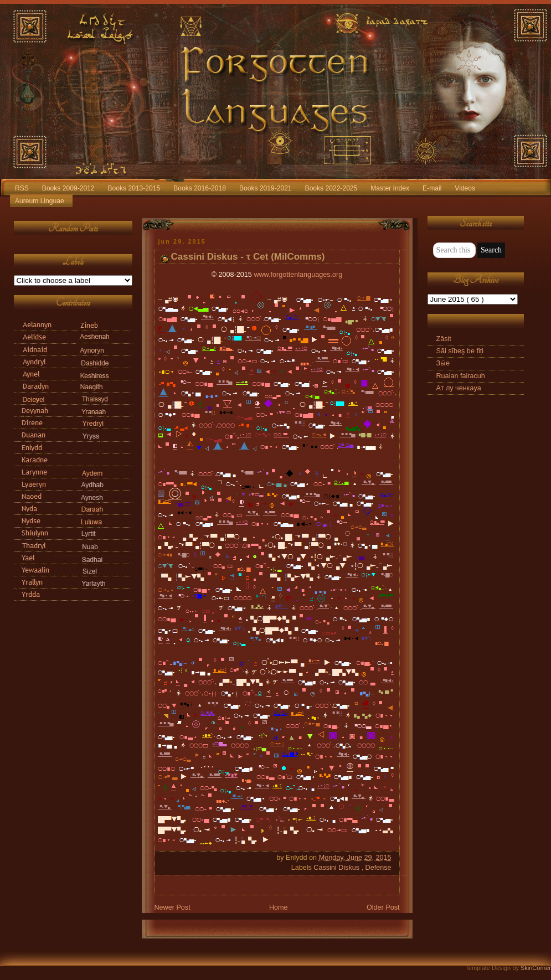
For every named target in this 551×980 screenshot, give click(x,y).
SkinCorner (536, 968)
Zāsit (444, 339)
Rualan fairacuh (461, 376)
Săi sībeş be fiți (460, 351)
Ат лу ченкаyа (459, 388)
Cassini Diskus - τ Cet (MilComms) (248, 257)
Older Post (383, 907)
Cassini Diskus (337, 868)
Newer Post (172, 907)
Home (279, 907)
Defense (379, 868)
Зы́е (443, 363)
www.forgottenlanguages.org (298, 275)
